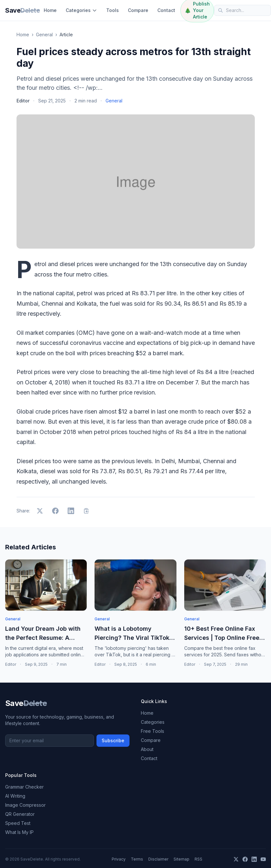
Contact (166, 10)
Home (50, 10)
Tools (113, 10)
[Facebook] (245, 859)
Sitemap (181, 859)
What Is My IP (19, 832)
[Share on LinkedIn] (71, 511)
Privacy (119, 859)
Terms (137, 859)
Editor (23, 101)
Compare (138, 10)
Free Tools (152, 731)
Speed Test (18, 823)
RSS (198, 859)
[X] (236, 859)
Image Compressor (25, 805)
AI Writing (15, 796)
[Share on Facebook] (55, 511)
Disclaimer (158, 859)
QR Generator (20, 814)
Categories (81, 10)
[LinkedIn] (254, 859)
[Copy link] (86, 511)
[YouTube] (263, 859)
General (44, 35)
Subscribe (113, 740)
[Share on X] (40, 511)
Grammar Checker (24, 787)
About (147, 749)
